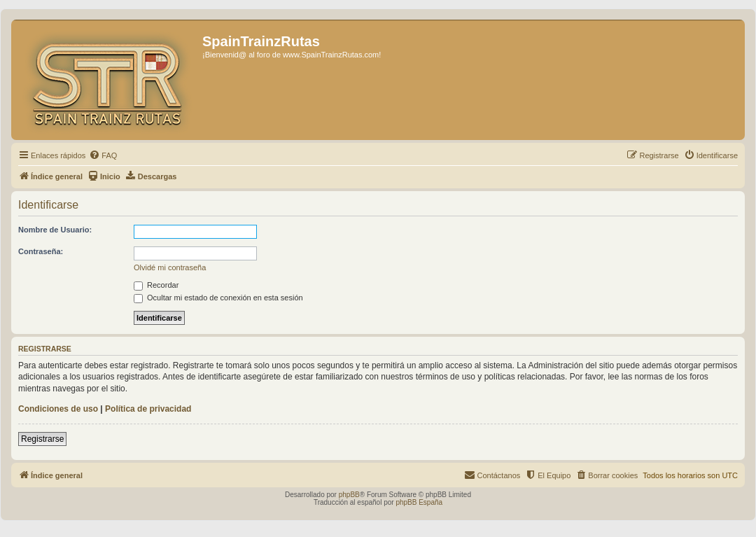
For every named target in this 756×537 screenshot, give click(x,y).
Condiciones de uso (58, 409)
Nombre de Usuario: (55, 230)
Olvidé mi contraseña (170, 267)
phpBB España (419, 502)
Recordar (156, 285)
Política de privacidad (148, 409)
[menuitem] (103, 155)
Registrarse (42, 439)
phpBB (349, 495)
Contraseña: (41, 251)
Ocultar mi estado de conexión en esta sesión (218, 298)
